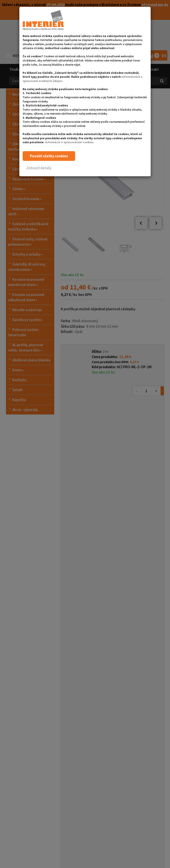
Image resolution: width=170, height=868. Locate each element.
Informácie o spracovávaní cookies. (70, 142)
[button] (39, 168)
